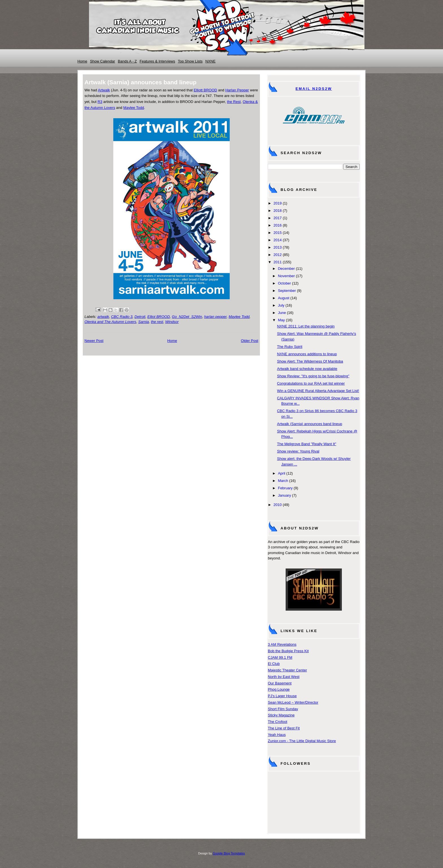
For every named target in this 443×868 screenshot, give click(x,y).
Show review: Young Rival (298, 451)
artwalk (103, 317)
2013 (278, 247)
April (282, 473)
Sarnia (144, 322)
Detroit (140, 317)
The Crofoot (278, 722)
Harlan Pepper (237, 90)
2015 (278, 233)
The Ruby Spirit (290, 347)
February (285, 488)
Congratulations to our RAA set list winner (311, 383)
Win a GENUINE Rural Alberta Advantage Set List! (318, 391)
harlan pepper (215, 317)
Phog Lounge (279, 689)
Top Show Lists (190, 61)
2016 (278, 225)
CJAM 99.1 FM (280, 657)
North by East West (284, 677)
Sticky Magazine (281, 715)
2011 (278, 262)
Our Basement (280, 683)
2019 (278, 203)
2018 (278, 211)
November (286, 276)
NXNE (210, 61)
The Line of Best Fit (284, 728)
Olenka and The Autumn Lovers (110, 322)
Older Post (250, 341)
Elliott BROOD (205, 90)
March (283, 481)
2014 (278, 240)
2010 (278, 505)
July (281, 305)
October (285, 283)
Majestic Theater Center (287, 670)
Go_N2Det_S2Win (187, 317)
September (287, 291)
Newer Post (94, 341)
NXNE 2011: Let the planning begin (306, 326)
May (282, 320)
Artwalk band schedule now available (307, 369)
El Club (274, 664)
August (284, 298)
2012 (278, 255)
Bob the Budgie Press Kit (288, 651)
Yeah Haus (277, 735)
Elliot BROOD (159, 317)
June (282, 313)
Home (82, 61)
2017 (278, 218)
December (286, 269)
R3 (100, 102)
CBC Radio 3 (122, 317)
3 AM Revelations (282, 644)
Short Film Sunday (283, 709)
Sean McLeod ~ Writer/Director (293, 702)
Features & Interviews (157, 61)
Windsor (172, 322)
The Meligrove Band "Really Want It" (307, 444)
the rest (157, 322)
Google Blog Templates (229, 853)
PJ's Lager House (282, 696)
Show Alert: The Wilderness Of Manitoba (310, 361)
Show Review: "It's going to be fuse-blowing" (313, 376)
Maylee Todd (133, 108)
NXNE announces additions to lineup (307, 354)
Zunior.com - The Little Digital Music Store (302, 741)
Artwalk (104, 90)
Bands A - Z (127, 61)
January (285, 495)
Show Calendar (102, 61)
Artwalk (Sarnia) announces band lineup (310, 424)
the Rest (234, 102)
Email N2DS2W (314, 89)
